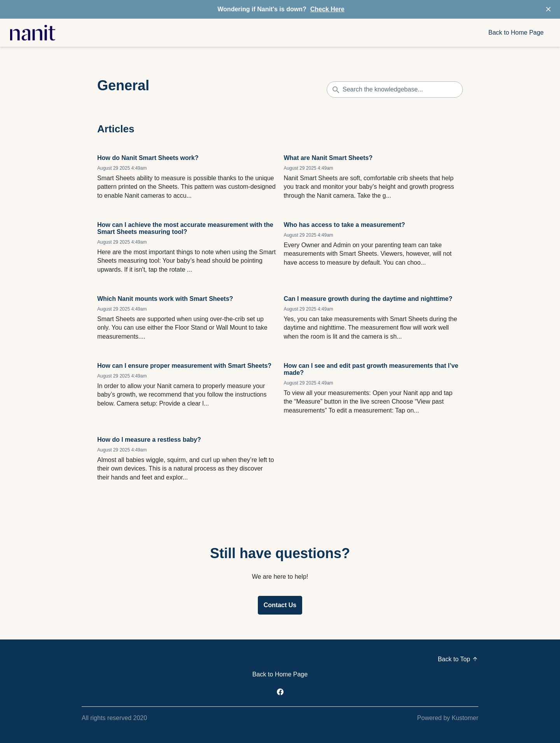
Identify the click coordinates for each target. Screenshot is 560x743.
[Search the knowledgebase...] (395, 90)
